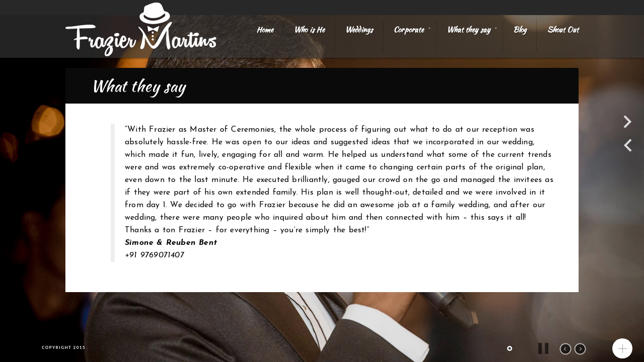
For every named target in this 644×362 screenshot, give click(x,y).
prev (566, 349)
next (580, 349)
